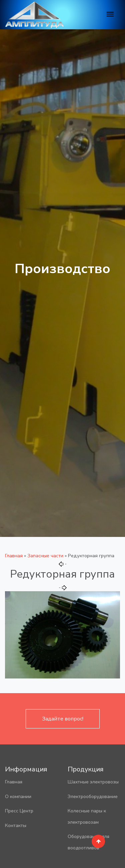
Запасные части (45, 556)
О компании (18, 797)
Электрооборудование (93, 797)
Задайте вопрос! (63, 719)
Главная (14, 556)
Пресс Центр (19, 811)
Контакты (16, 826)
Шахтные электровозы (93, 782)
